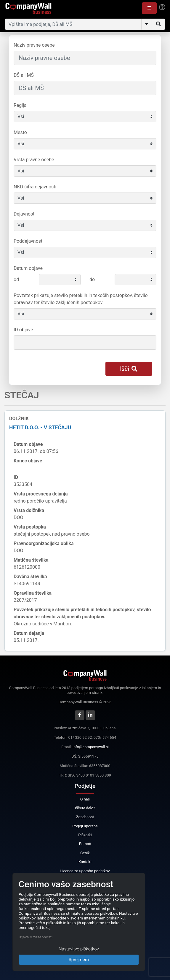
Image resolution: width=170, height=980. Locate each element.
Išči (129, 369)
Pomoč (85, 844)
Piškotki (85, 835)
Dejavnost (24, 214)
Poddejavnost (28, 241)
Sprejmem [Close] (79, 960)
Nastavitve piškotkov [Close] (79, 949)
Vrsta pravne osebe (34, 160)
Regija (20, 105)
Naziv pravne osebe (34, 45)
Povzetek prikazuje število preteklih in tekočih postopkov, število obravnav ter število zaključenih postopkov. (81, 299)
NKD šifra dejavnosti (35, 187)
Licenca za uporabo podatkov (85, 871)
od (16, 279)
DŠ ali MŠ (24, 75)
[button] (149, 8)
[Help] (162, 7)
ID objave (23, 330)
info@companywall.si (91, 747)
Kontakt (85, 862)
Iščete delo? (85, 808)
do (92, 279)
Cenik (85, 853)
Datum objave (28, 268)
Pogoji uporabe (85, 826)
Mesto (20, 132)
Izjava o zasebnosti (36, 937)
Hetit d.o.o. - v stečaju (40, 428)
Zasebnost (85, 817)
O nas (85, 799)
